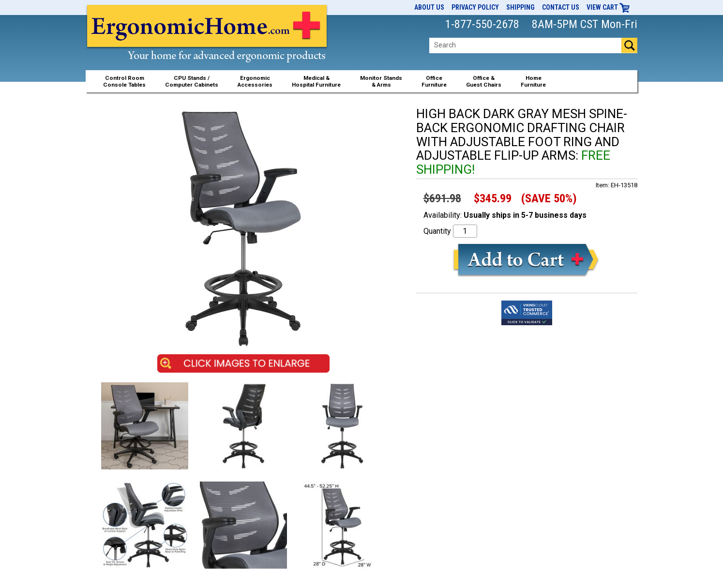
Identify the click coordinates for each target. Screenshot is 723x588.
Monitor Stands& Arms (381, 81)
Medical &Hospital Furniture (316, 81)
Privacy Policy (475, 7)
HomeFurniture (533, 81)
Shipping (520, 7)
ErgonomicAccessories (255, 81)
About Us (429, 7)
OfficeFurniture (434, 81)
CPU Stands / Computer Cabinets (192, 81)
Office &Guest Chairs (484, 81)
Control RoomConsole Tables (124, 81)
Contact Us (561, 7)
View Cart (608, 7)
